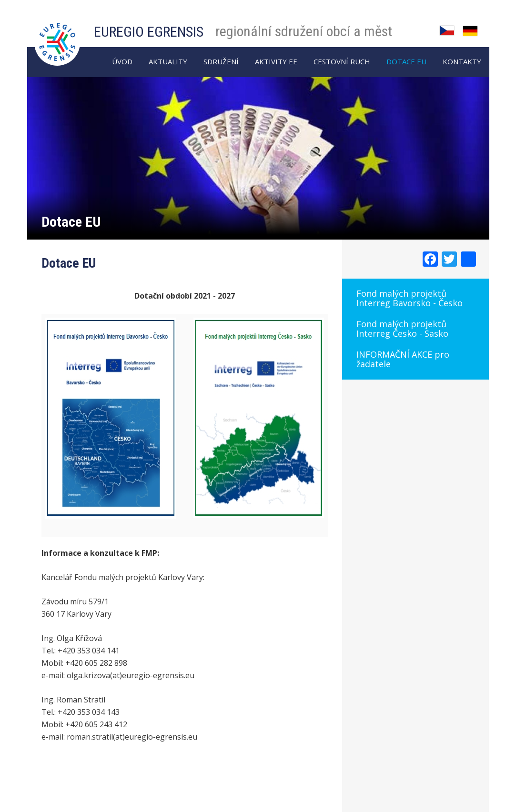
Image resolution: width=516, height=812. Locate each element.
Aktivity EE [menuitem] (276, 61)
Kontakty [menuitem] (462, 61)
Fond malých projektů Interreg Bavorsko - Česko (410, 298)
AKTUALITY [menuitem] (168, 61)
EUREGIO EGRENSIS (149, 32)
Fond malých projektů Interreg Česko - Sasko (402, 329)
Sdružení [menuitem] (221, 61)
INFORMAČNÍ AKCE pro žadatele (403, 359)
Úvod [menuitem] (122, 61)
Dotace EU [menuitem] (406, 61)
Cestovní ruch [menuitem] (342, 61)
